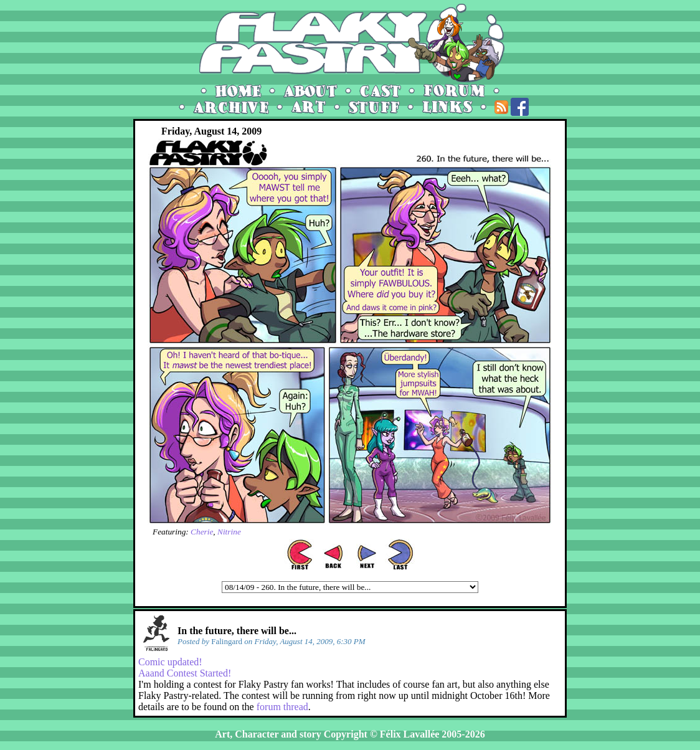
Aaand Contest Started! (185, 673)
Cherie (202, 532)
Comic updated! (170, 662)
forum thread (282, 707)
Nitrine (229, 532)
